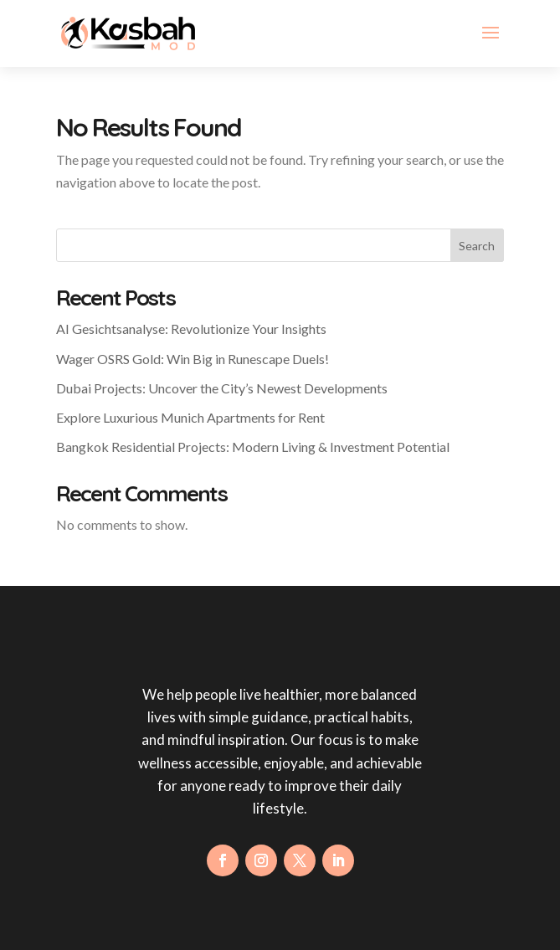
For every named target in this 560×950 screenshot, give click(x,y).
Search (477, 246)
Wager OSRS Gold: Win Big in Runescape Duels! (193, 359)
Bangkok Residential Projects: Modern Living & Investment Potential (253, 447)
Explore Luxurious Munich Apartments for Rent (190, 417)
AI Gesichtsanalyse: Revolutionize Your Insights (191, 329)
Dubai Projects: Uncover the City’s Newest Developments (222, 388)
